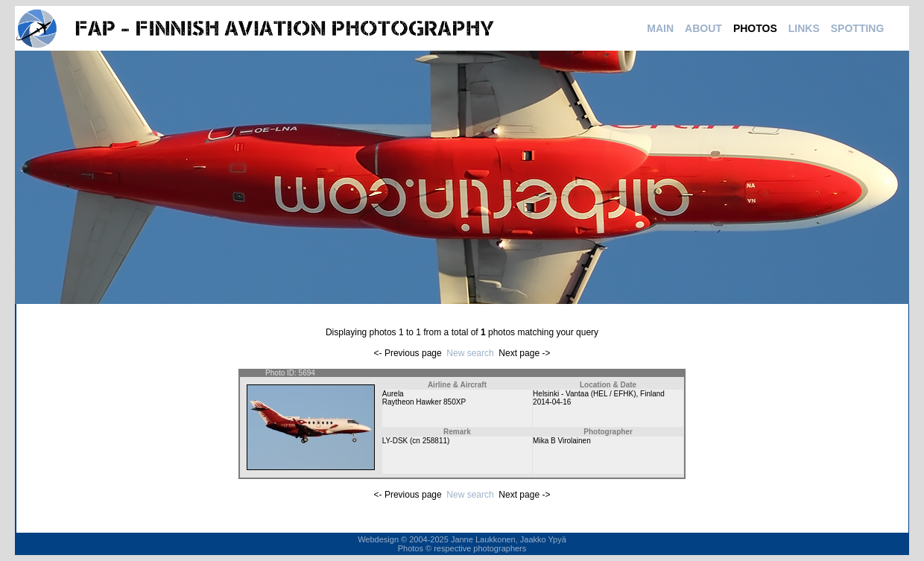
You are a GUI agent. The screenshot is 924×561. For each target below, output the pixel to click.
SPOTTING (858, 28)
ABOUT (703, 28)
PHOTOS (755, 28)
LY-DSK (395, 441)
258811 (435, 441)
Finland (652, 394)
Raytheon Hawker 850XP (424, 402)
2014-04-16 (552, 402)
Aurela (393, 394)
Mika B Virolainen (562, 441)
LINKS (804, 28)
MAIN (660, 28)
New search (470, 353)
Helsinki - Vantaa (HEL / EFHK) (584, 394)
